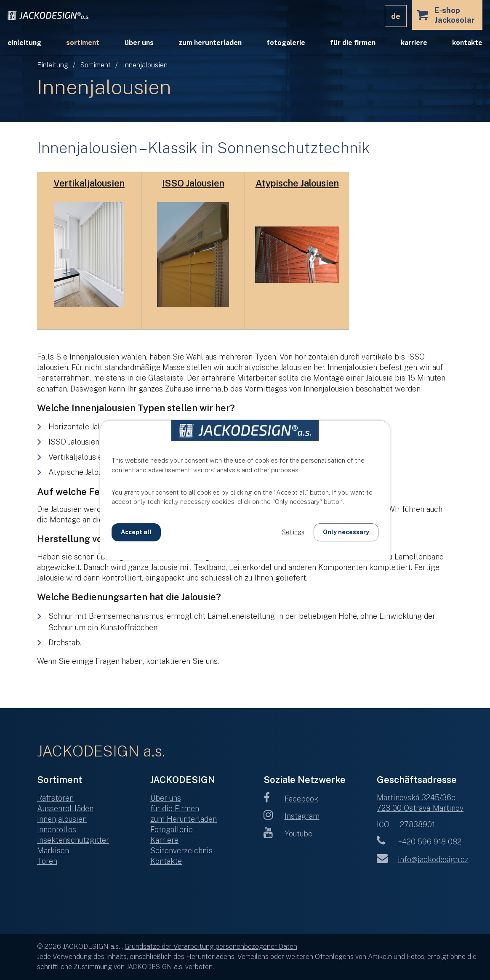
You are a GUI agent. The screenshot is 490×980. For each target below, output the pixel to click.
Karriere (414, 43)
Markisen (53, 851)
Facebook (291, 799)
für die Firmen (353, 43)
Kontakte (467, 43)
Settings (293, 532)
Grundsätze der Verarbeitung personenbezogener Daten (211, 947)
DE (396, 16)
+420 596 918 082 (419, 842)
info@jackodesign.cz (423, 859)
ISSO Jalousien (193, 183)
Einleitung (53, 65)
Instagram (292, 816)
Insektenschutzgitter (73, 840)
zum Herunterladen (210, 43)
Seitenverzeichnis (181, 851)
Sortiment (96, 65)
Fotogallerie (172, 830)
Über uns (139, 43)
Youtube (288, 834)
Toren (47, 861)
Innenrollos (57, 830)
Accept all (136, 532)
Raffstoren (55, 798)
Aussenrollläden (65, 808)
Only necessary (346, 532)
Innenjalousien (62, 819)
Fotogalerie (286, 43)
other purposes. (277, 470)
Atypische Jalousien (297, 183)
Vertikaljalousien (89, 183)
